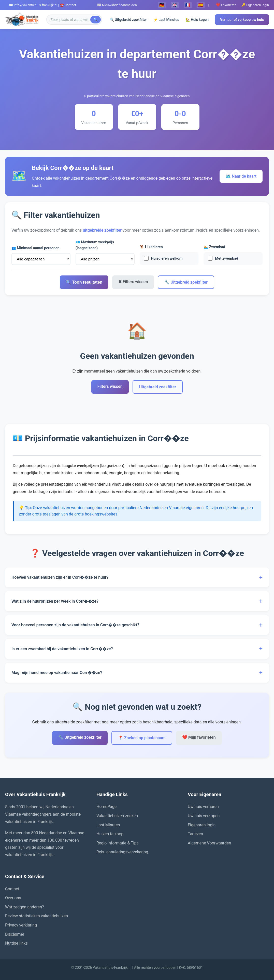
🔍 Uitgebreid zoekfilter (128, 20)
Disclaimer (15, 934)
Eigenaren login (202, 825)
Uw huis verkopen (204, 816)
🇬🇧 (175, 5)
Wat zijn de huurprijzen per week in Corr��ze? (137, 601)
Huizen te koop (110, 834)
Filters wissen (110, 386)
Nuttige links (16, 943)
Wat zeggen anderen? (25, 907)
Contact (12, 889)
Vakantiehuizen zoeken (117, 816)
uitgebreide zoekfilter (102, 230)
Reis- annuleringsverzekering (122, 852)
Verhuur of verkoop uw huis (242, 20)
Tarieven (195, 834)
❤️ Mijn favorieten (199, 737)
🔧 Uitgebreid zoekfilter (186, 282)
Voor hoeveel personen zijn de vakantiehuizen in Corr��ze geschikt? (137, 625)
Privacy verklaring (21, 925)
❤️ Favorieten (226, 5)
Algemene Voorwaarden (209, 843)
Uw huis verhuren (203, 807)
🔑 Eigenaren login (255, 5)
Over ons (13, 898)
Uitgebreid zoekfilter (158, 387)
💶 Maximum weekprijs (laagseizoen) (95, 245)
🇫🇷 (188, 5)
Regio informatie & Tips (118, 843)
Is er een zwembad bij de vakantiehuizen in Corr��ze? (137, 649)
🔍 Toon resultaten (84, 282)
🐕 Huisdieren (151, 247)
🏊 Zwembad (214, 247)
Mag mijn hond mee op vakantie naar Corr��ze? (137, 673)
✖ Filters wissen (133, 282)
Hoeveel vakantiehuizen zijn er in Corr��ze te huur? (137, 577)
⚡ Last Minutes (166, 20)
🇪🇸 (201, 5)
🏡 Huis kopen (197, 20)
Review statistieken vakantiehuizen (37, 916)
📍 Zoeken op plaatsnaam (142, 738)
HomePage (106, 807)
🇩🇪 (162, 5)
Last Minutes (108, 825)
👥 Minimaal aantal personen (35, 248)
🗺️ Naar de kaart (241, 176)
